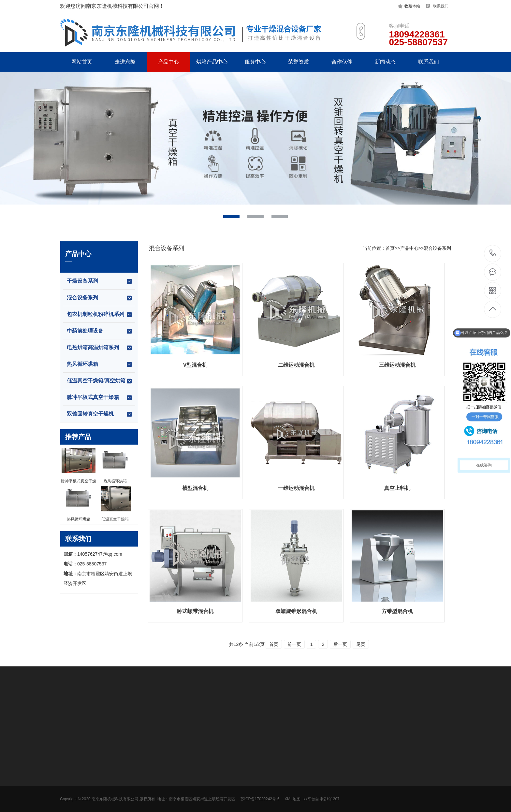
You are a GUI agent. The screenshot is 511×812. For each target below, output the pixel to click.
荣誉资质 (299, 62)
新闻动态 (385, 62)
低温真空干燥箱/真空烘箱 (100, 381)
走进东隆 (125, 62)
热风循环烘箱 (100, 364)
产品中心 (168, 62)
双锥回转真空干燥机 (100, 414)
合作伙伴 (342, 62)
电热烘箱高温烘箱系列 (100, 348)
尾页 (361, 644)
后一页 (340, 644)
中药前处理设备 (100, 331)
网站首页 (82, 62)
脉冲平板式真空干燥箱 (100, 398)
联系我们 (441, 6)
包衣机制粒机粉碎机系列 (100, 315)
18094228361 (493, 253)
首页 (390, 248)
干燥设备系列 (100, 281)
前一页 (294, 644)
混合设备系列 (100, 298)
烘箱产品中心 (212, 62)
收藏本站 (412, 6)
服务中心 (255, 62)
